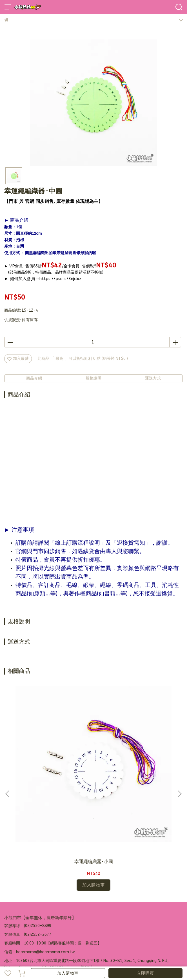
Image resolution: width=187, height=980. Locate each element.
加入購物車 (68, 973)
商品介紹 (34, 378)
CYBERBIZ (136, 959)
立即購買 (145, 973)
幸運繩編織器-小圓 (53, 781)
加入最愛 (18, 359)
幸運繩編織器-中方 (134, 781)
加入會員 (31, 909)
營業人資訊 (111, 909)
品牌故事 (12, 909)
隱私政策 (90, 909)
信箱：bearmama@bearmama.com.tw (39, 871)
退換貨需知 (70, 909)
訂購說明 (49, 909)
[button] (179, 753)
